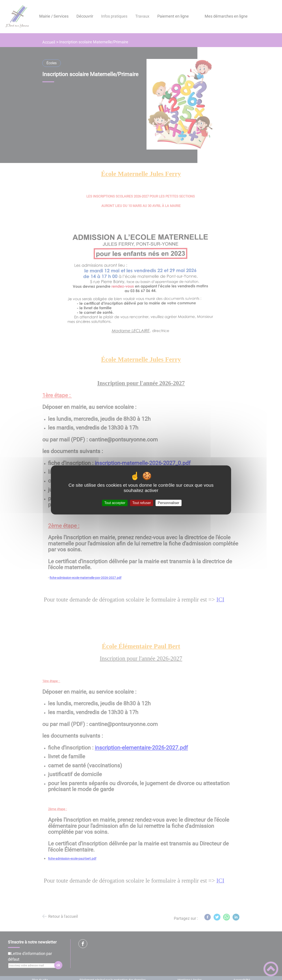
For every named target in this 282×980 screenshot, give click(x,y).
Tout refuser (141, 503)
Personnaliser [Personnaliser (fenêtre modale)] (169, 503)
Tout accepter (115, 503)
